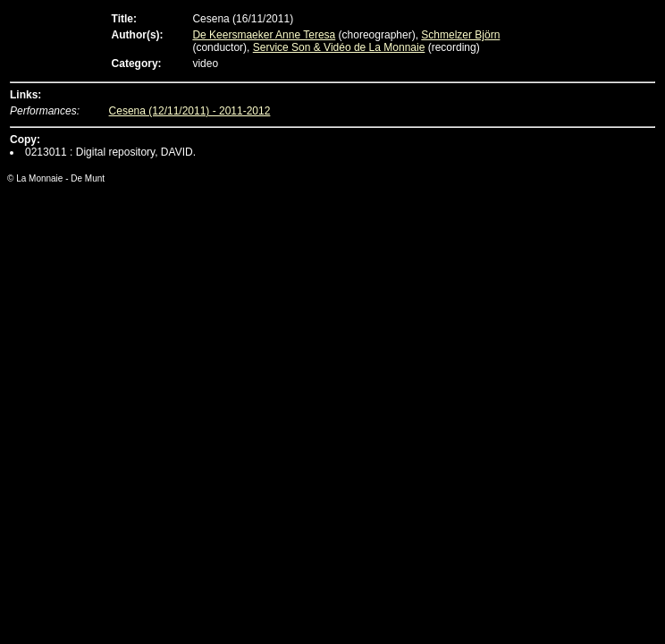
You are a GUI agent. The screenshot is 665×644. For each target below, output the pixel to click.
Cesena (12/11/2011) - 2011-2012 (190, 111)
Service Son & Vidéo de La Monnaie (339, 47)
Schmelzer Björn (460, 35)
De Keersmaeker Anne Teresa (264, 35)
